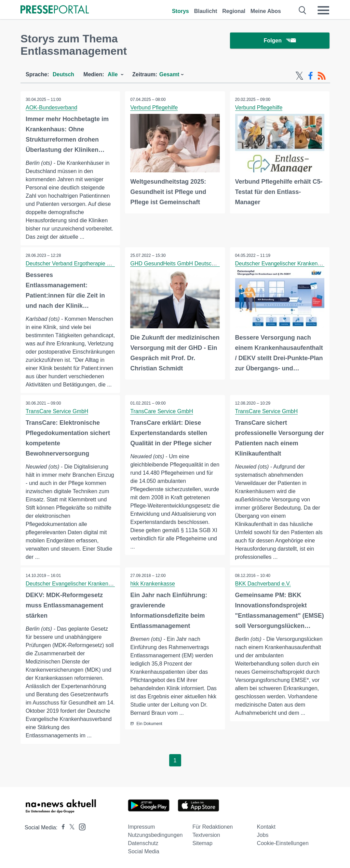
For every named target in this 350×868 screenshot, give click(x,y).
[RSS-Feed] (322, 76)
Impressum (141, 827)
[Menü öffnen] (323, 10)
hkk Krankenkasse (153, 584)
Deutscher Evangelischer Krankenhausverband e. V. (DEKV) (99, 584)
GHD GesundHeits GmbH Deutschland (178, 264)
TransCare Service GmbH (57, 411)
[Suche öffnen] (303, 10)
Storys (180, 11)
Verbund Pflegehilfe (154, 108)
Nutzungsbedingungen (155, 835)
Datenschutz (143, 843)
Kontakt (266, 827)
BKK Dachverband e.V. (263, 584)
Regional (234, 11)
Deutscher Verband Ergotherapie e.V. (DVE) (79, 264)
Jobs (263, 835)
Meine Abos (266, 11)
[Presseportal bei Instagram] (80, 826)
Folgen (280, 41)
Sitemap (203, 843)
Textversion (206, 835)
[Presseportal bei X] (70, 827)
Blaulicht (206, 11)
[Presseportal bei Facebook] (61, 827)
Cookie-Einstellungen (283, 843)
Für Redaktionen (213, 827)
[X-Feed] (299, 76)
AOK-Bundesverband (51, 108)
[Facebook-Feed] (311, 76)
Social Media (144, 851)
